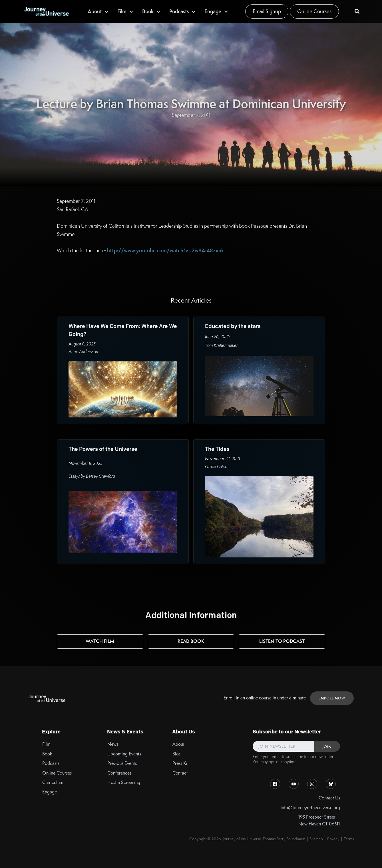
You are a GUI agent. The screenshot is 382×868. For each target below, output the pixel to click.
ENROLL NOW (332, 698)
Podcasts (51, 763)
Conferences (119, 773)
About (178, 744)
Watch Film (100, 641)
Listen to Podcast (282, 641)
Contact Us (329, 798)
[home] (46, 11)
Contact (180, 773)
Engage (50, 792)
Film (46, 744)
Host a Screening (124, 782)
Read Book (191, 641)
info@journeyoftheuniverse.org (310, 808)
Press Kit (181, 763)
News (113, 744)
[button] (98, 11)
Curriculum (53, 782)
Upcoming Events (124, 754)
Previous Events (122, 763)
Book (47, 754)
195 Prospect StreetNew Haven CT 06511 (319, 820)
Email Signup (267, 11)
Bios (176, 754)
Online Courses (314, 11)
